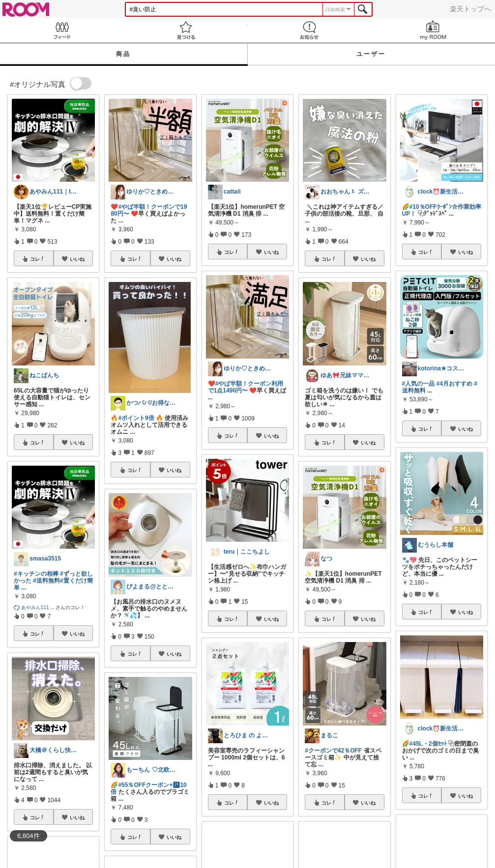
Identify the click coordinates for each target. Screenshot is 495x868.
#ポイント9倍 (136, 418)
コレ (37, 259)
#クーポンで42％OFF (333, 751)
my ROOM (433, 30)
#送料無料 (46, 581)
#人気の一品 (419, 384)
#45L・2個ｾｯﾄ (428, 744)
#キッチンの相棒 (36, 574)
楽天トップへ (470, 9)
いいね (77, 259)
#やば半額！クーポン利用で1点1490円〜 (246, 387)
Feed (62, 30)
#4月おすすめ (454, 384)
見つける (186, 30)
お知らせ (310, 30)
